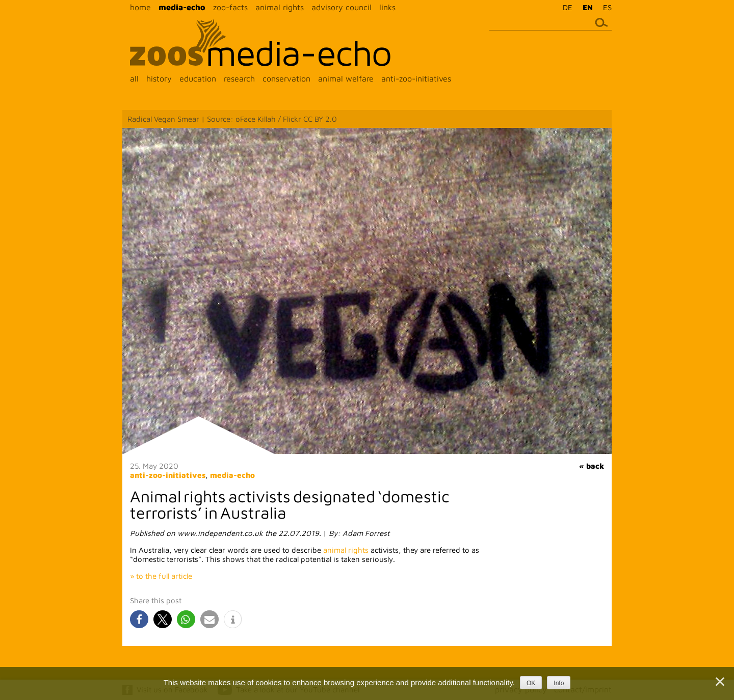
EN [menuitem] (588, 7)
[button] (139, 619)
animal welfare (346, 78)
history (159, 78)
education (198, 78)
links (387, 7)
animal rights (280, 7)
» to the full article (161, 576)
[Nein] (719, 682)
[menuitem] (565, 7)
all (134, 78)
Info (559, 683)
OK (531, 683)
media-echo (182, 7)
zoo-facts (230, 7)
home (140, 7)
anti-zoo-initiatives (416, 78)
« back (592, 466)
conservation (286, 78)
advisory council (342, 7)
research (239, 78)
